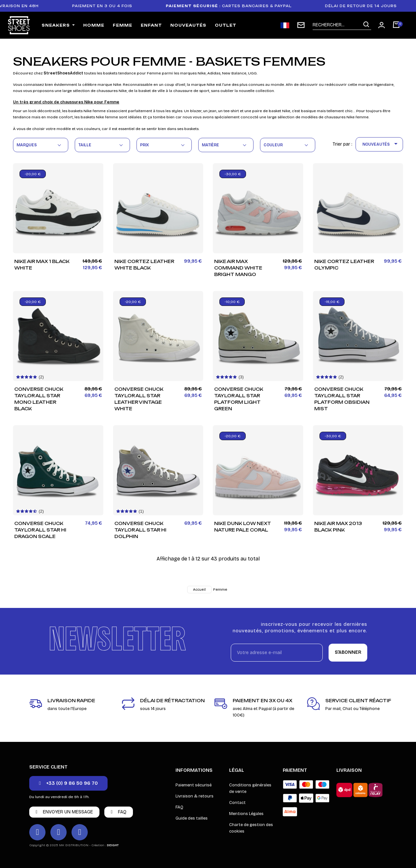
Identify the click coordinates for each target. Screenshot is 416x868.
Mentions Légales (246, 814)
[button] (68, 783)
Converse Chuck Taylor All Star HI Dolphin (140, 530)
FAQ (179, 807)
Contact (237, 803)
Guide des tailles (192, 818)
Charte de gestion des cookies (251, 828)
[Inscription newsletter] (301, 25)
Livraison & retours (195, 796)
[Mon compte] (382, 25)
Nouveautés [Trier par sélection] (381, 144)
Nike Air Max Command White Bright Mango (238, 268)
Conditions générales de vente (250, 788)
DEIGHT (113, 845)
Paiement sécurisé (194, 785)
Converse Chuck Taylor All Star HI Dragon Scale (40, 530)
